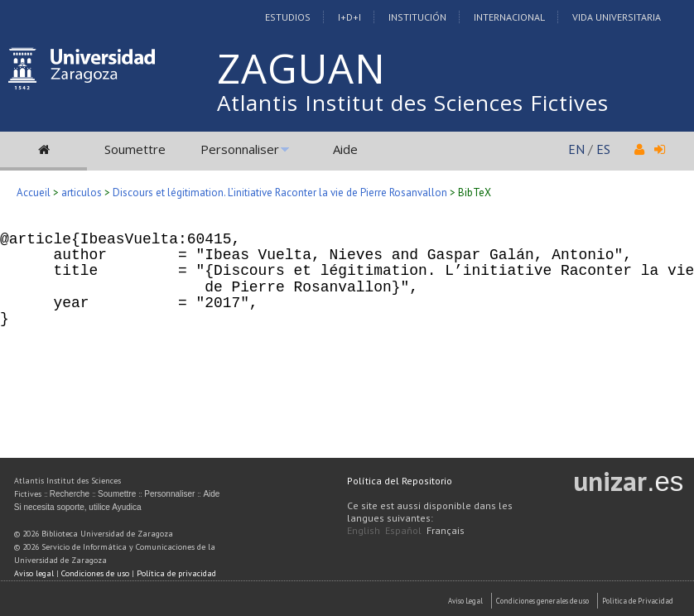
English (364, 530)
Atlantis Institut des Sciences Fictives (413, 103)
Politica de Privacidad (638, 601)
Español (403, 530)
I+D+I (349, 17)
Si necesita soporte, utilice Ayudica (78, 507)
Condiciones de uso (95, 573)
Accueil (34, 192)
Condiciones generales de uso (542, 601)
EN (576, 149)
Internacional (509, 17)
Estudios (288, 17)
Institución (417, 17)
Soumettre (135, 149)
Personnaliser (240, 149)
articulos (82, 192)
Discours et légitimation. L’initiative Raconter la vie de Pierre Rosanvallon (280, 192)
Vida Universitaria (617, 17)
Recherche (70, 494)
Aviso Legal (465, 601)
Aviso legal (34, 573)
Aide (345, 149)
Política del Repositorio (400, 481)
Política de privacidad (176, 573)
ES (603, 149)
